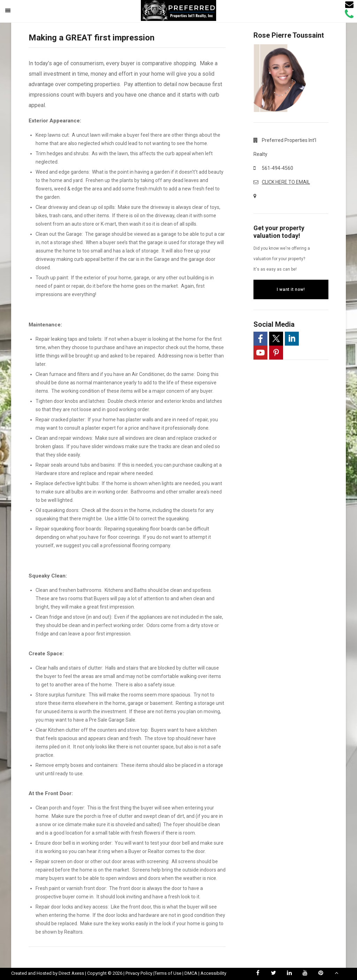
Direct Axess (71, 973)
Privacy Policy (139, 973)
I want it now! (291, 289)
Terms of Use (168, 973)
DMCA (191, 973)
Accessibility (213, 973)
